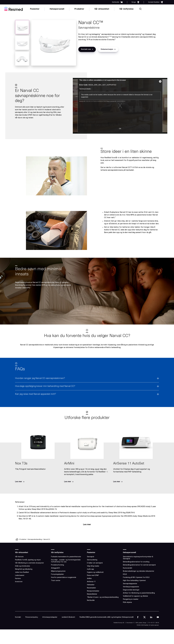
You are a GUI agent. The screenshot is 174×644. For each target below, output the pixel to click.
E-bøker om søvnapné (95, 563)
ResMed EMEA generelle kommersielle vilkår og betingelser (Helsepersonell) (107, 617)
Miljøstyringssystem (58, 571)
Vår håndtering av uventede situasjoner (29, 563)
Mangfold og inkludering (24, 569)
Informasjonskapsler (50, 617)
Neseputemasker (93, 591)
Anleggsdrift (55, 568)
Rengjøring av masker (131, 599)
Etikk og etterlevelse (23, 566)
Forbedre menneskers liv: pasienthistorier (66, 557)
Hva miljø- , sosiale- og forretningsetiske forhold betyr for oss (66, 561)
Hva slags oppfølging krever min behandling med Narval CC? (45, 386)
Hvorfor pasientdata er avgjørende (64, 577)
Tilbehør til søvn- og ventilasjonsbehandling (103, 597)
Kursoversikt (128, 568)
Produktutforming (57, 565)
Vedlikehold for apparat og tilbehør (135, 596)
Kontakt (18, 617)
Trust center (56, 581)
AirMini (89, 579)
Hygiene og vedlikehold (95, 572)
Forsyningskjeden (57, 574)
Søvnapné (91, 557)
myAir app (90, 569)
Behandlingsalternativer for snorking (136, 562)
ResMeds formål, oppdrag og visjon (28, 560)
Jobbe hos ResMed (22, 572)
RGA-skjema (127, 602)
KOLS (125, 574)
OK (120, 129)
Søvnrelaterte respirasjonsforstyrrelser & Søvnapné (138, 558)
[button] (87, 49)
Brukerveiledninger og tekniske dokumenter (139, 571)
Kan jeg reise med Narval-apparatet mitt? (36, 394)
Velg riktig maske (93, 566)
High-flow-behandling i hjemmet (134, 581)
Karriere (18, 579)
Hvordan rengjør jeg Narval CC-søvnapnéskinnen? (40, 378)
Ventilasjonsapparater (131, 587)
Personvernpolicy (32, 617)
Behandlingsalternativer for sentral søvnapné (139, 565)
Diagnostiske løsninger (131, 590)
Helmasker (91, 585)
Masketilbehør (92, 594)
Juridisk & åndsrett (68, 617)
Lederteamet (20, 575)
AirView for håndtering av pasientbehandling (139, 593)
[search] (140, 9)
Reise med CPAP (93, 575)
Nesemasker (91, 588)
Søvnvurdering (92, 560)
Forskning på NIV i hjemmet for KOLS (136, 577)
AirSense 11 (91, 582)
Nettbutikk (91, 600)
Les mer (87, 525)
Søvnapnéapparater (130, 584)
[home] (14, 9)
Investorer (19, 582)
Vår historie (19, 557)
